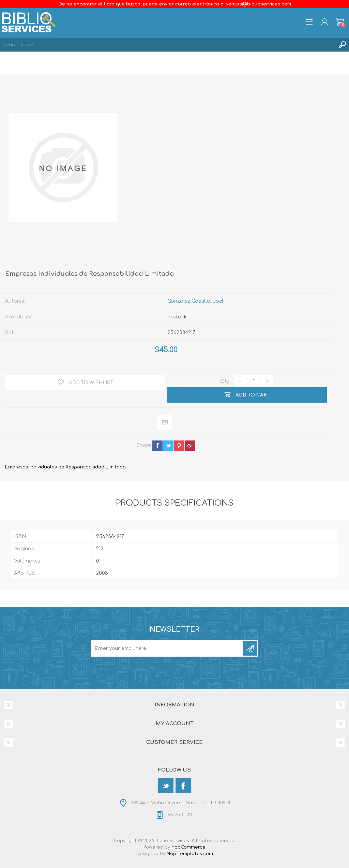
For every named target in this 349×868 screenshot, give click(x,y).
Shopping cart (340, 22)
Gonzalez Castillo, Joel (195, 301)
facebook (157, 446)
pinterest (179, 446)
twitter (168, 446)
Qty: (225, 381)
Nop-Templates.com (190, 854)
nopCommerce (188, 847)
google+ (190, 446)
